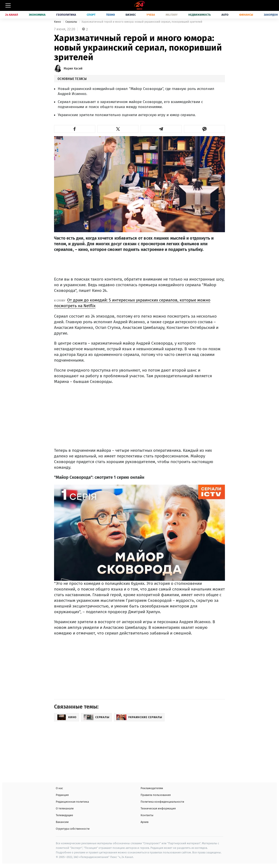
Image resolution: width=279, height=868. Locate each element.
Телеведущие (64, 815)
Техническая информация (158, 808)
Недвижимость (200, 15)
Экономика (37, 15)
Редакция (62, 795)
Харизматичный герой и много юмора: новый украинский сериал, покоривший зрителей (142, 22)
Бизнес (131, 15)
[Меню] (8, 5)
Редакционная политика (72, 802)
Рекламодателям (152, 788)
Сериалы (72, 22)
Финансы (246, 15)
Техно (111, 15)
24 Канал (12, 15)
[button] (75, 129)
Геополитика (66, 15)
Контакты (147, 815)
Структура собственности (73, 829)
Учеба (151, 15)
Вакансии (62, 822)
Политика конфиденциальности (162, 802)
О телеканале (65, 808)
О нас (59, 788)
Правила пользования (156, 795)
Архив (145, 822)
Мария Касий (73, 69)
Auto (225, 15)
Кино (58, 22)
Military (172, 15)
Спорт (91, 15)
